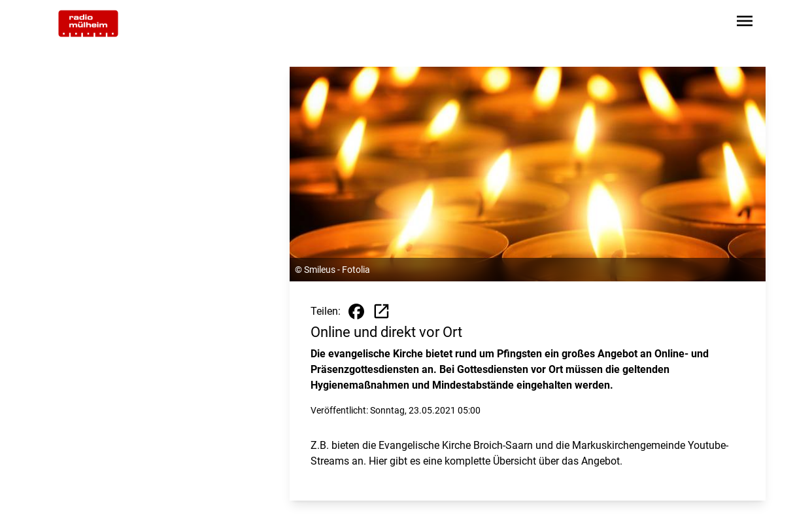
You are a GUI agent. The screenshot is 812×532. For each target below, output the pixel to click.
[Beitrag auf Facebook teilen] (356, 311)
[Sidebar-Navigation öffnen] (745, 23)
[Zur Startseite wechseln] (88, 24)
